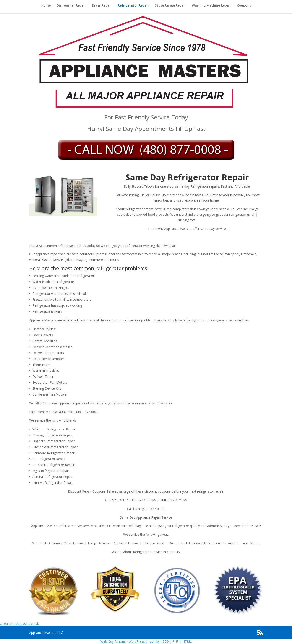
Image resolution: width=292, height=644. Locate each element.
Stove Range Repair (170, 6)
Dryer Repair (102, 6)
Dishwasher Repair (71, 6)
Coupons (244, 6)
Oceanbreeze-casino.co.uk (19, 624)
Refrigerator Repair (133, 6)
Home (46, 6)
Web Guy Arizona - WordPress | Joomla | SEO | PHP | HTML (146, 641)
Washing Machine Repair (211, 6)
